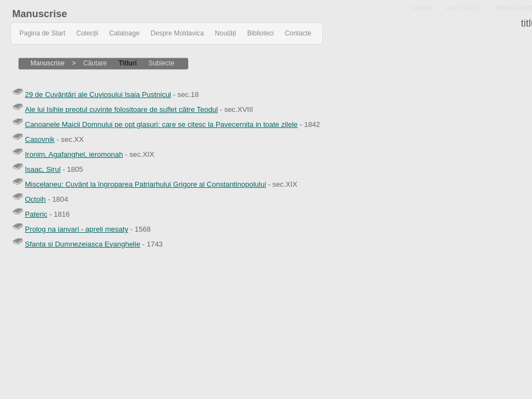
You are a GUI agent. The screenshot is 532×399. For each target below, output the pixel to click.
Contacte (298, 33)
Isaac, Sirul (43, 169)
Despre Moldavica (177, 33)
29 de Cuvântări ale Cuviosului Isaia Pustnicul (98, 94)
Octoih (35, 199)
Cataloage (124, 33)
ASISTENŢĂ (464, 8)
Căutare (95, 63)
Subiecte (162, 63)
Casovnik (40, 139)
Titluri (128, 63)
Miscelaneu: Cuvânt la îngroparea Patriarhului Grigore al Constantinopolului (145, 184)
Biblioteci (260, 33)
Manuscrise (40, 14)
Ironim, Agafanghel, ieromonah (74, 154)
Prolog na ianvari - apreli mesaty (76, 229)
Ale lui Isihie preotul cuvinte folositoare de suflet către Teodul (121, 109)
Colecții (87, 33)
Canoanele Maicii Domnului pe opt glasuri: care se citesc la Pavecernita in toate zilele (161, 124)
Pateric (36, 214)
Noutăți (226, 33)
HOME (422, 8)
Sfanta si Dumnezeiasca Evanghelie (83, 244)
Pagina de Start (42, 33)
